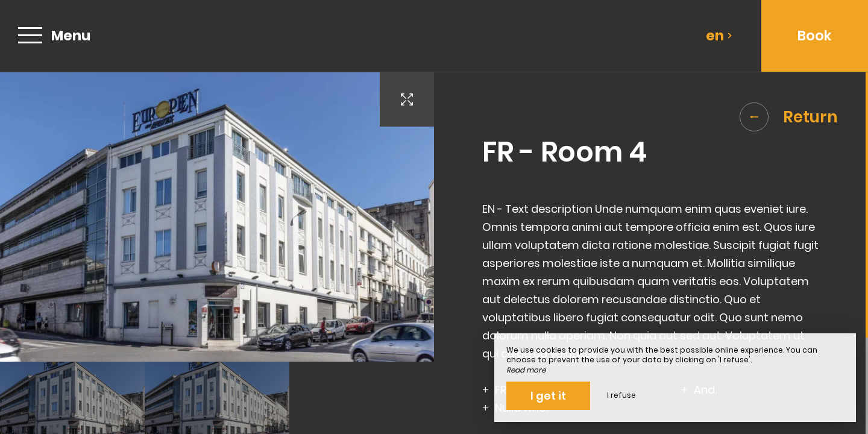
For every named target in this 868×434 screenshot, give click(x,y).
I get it (548, 396)
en (719, 36)
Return (789, 117)
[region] (651, 253)
